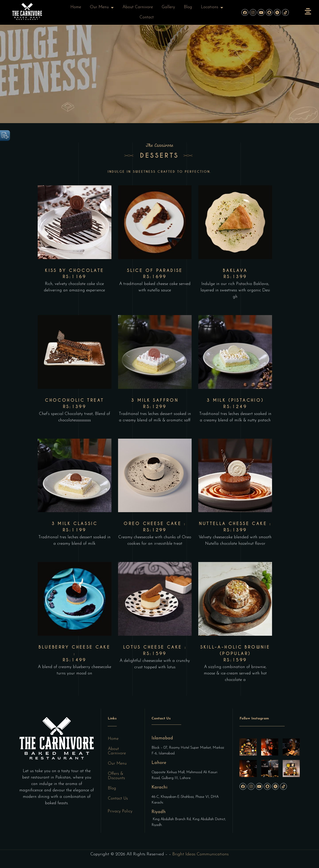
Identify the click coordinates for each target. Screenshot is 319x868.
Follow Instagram (254, 719)
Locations (212, 7)
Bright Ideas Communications (200, 854)
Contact (147, 17)
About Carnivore (138, 7)
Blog (188, 7)
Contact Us (118, 799)
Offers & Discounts (116, 776)
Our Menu (102, 7)
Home (76, 7)
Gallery (168, 7)
